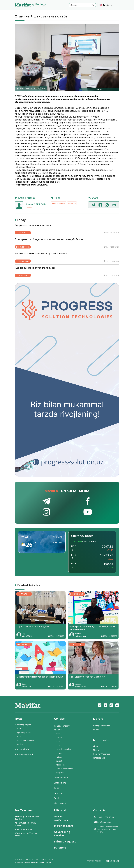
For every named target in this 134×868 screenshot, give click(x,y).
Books (96, 730)
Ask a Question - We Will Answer (26, 824)
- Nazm (58, 745)
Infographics (99, 758)
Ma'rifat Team (61, 820)
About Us (58, 816)
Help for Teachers (102, 754)
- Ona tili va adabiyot (64, 749)
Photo (96, 750)
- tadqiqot (59, 757)
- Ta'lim (19, 729)
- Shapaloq (59, 773)
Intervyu (58, 793)
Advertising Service (62, 834)
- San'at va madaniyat (25, 740)
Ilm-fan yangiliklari (24, 754)
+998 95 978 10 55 (104, 817)
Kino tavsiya (60, 803)
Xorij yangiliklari (22, 749)
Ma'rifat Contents (23, 829)
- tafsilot (58, 761)
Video (96, 746)
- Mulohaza (60, 765)
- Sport (19, 736)
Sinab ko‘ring (60, 783)
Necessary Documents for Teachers (27, 818)
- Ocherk (58, 738)
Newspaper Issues (101, 726)
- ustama (59, 753)
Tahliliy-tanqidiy (62, 726)
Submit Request (65, 841)
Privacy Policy (94, 861)
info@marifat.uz (103, 822)
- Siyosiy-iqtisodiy (23, 732)
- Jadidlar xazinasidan (64, 769)
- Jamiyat (19, 744)
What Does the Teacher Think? (26, 834)
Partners (60, 848)
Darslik (57, 798)
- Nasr (57, 741)
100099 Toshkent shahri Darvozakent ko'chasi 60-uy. (106, 829)
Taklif (57, 788)
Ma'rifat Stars (64, 826)
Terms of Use (113, 861)
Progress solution (41, 862)
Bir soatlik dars (61, 778)
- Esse (57, 734)
